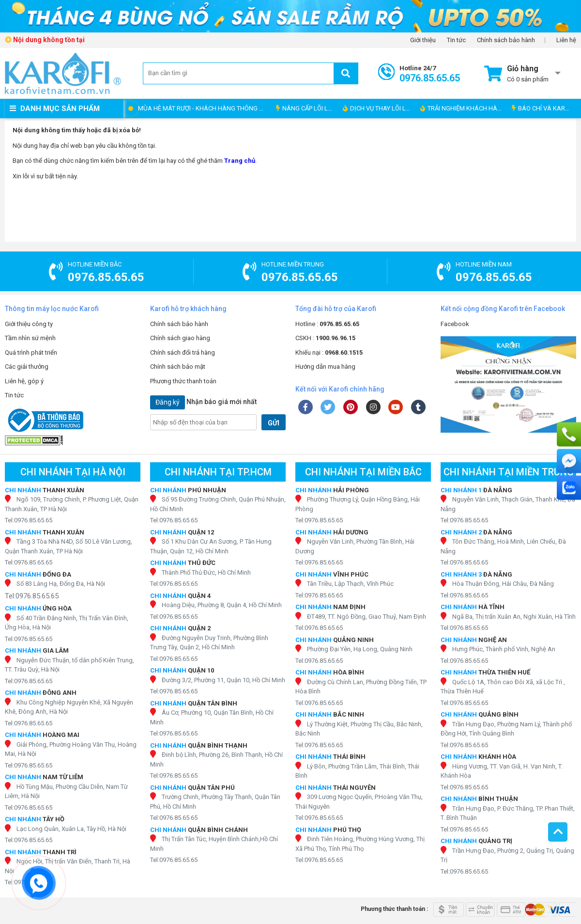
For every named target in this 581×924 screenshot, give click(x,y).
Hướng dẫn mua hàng (325, 367)
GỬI (274, 423)
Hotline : (327, 324)
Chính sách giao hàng (180, 338)
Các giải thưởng (27, 367)
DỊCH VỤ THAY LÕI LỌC (378, 108)
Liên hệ (566, 40)
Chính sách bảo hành (506, 40)
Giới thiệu (423, 40)
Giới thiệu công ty (29, 324)
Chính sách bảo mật (178, 367)
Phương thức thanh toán (183, 381)
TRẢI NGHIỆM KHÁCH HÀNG (463, 108)
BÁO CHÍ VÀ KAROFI (543, 108)
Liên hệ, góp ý (24, 381)
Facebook (455, 324)
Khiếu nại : (329, 352)
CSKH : (325, 338)
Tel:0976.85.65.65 (29, 520)
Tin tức (456, 40)
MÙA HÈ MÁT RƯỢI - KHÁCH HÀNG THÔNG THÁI (205, 108)
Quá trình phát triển (31, 352)
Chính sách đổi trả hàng (183, 352)
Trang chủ (240, 161)
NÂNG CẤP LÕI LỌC (306, 108)
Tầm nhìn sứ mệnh (30, 338)
